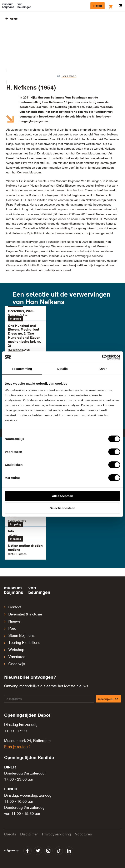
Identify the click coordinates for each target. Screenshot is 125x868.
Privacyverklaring (56, 834)
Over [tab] (103, 369)
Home (14, 19)
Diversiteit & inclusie (23, 614)
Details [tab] (62, 369)
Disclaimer (29, 834)
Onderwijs (15, 664)
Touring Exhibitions (22, 643)
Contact (13, 607)
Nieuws (12, 622)
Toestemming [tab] (22, 369)
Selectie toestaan (63, 508)
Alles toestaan (62, 496)
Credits (10, 834)
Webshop (14, 650)
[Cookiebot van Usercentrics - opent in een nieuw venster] (102, 357)
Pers (10, 629)
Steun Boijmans (19, 636)
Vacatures (15, 657)
